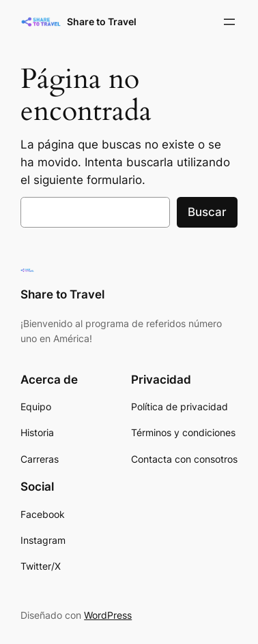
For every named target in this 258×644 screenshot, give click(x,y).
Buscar (207, 212)
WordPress (108, 615)
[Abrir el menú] (229, 22)
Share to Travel (102, 21)
